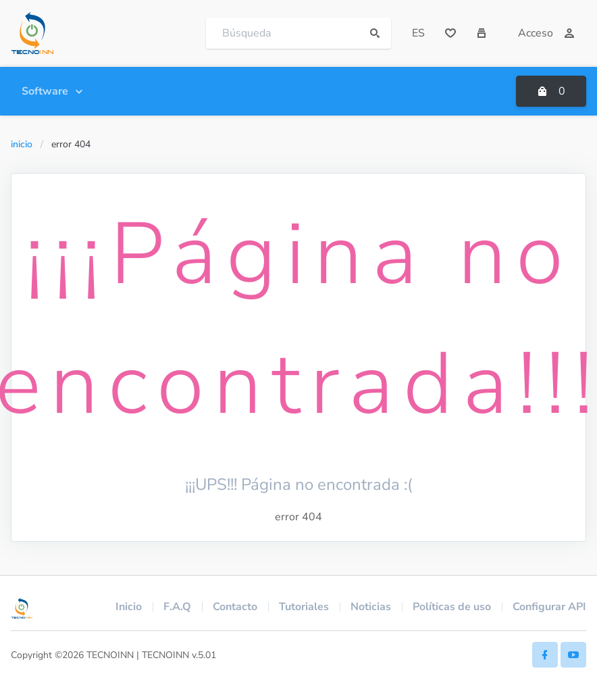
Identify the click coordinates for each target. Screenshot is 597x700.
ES (418, 33)
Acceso (546, 33)
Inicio (22, 144)
